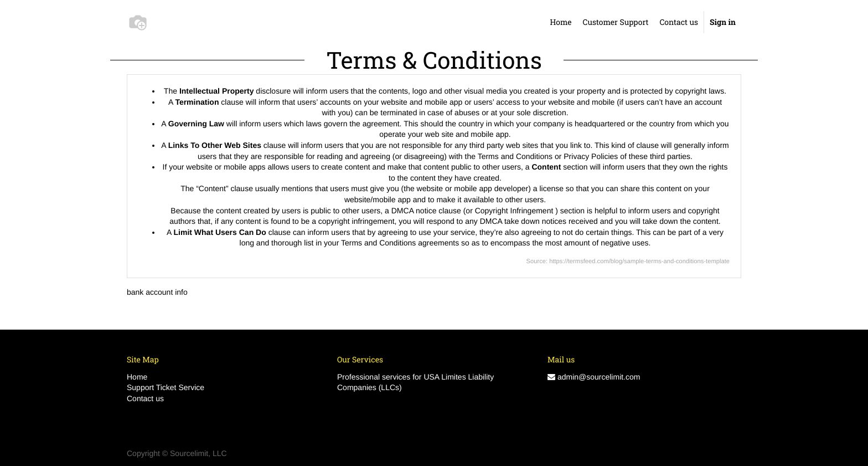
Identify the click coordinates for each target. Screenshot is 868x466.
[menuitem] (560, 22)
